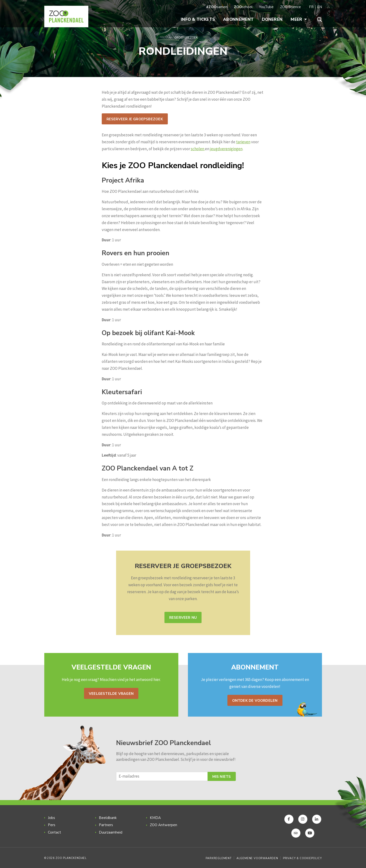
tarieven (243, 142)
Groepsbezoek (186, 37)
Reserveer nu (183, 618)
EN (320, 7)
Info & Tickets (198, 19)
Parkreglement (219, 858)
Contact (54, 832)
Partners (106, 825)
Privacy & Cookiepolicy (302, 858)
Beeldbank (108, 818)
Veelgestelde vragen (111, 694)
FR (311, 7)
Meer (299, 19)
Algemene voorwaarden (257, 858)
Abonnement (238, 19)
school (243, 7)
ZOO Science (290, 7)
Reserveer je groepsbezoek (135, 119)
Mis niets (222, 777)
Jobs (51, 818)
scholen (198, 149)
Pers (52, 825)
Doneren (272, 19)
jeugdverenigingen (226, 149)
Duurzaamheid (111, 832)
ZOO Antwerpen (163, 825)
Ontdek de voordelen (255, 701)
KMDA (155, 818)
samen (217, 7)
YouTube (266, 7)
